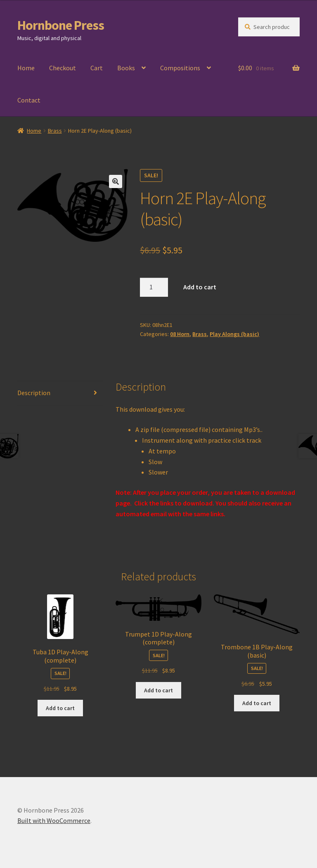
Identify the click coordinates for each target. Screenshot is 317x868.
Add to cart (200, 287)
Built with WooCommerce (54, 820)
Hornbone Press (61, 25)
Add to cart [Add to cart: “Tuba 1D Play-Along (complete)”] (60, 708)
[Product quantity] (154, 287)
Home (26, 68)
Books (126, 68)
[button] (116, 181)
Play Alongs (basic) (234, 334)
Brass (55, 131)
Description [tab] (34, 393)
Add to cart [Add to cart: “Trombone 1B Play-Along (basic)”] (257, 703)
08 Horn (180, 334)
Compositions (180, 68)
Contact (29, 100)
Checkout (63, 68)
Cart (97, 68)
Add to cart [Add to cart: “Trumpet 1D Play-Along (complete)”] (158, 690)
